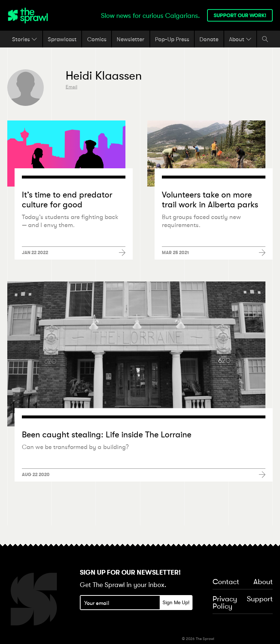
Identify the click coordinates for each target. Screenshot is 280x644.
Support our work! (240, 15)
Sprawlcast (62, 39)
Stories (25, 39)
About (240, 39)
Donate (209, 39)
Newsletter (131, 39)
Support (260, 599)
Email (71, 87)
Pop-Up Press (172, 39)
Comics (97, 39)
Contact (226, 582)
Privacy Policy (225, 603)
